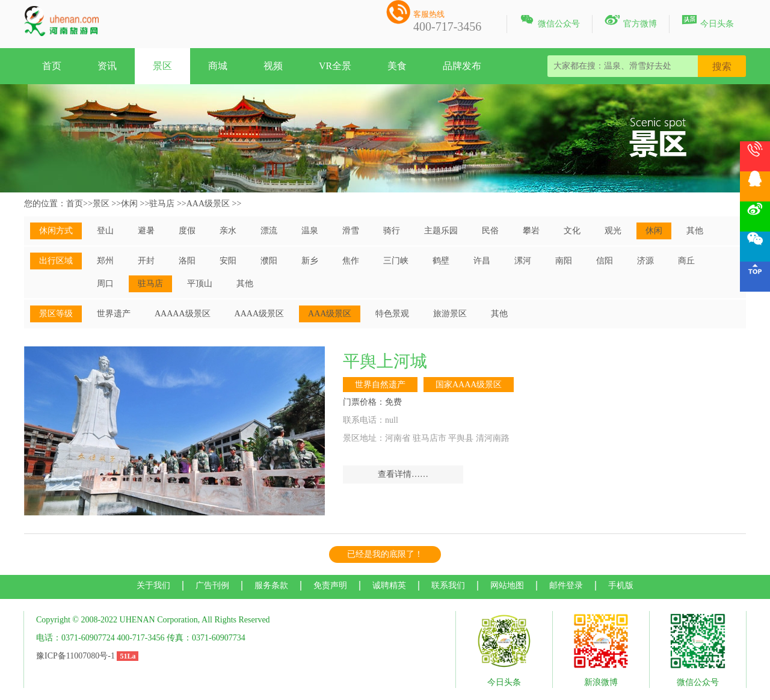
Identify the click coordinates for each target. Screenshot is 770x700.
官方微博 (631, 22)
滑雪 (351, 231)
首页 (52, 66)
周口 (105, 284)
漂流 (269, 231)
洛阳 (187, 261)
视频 (273, 66)
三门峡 (396, 261)
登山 (105, 231)
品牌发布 (462, 66)
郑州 (105, 261)
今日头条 (708, 22)
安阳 (228, 261)
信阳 (605, 261)
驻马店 (162, 204)
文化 (572, 231)
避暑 (146, 231)
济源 (645, 261)
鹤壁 (441, 261)
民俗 (490, 231)
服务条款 (271, 585)
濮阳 (269, 261)
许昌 (482, 261)
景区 (162, 66)
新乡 (310, 261)
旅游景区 (450, 314)
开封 (146, 261)
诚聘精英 (389, 585)
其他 (695, 231)
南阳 (564, 261)
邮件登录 (566, 585)
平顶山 (200, 284)
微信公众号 (550, 22)
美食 (397, 66)
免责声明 (330, 585)
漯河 (523, 261)
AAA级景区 (208, 204)
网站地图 (507, 585)
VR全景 (335, 66)
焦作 (351, 261)
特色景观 (392, 314)
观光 (613, 231)
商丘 (686, 261)
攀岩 (531, 231)
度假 (187, 231)
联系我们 (448, 585)
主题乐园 (441, 231)
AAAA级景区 (259, 314)
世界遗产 (114, 314)
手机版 (621, 585)
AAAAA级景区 (183, 314)
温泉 (310, 231)
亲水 (228, 231)
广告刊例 (212, 585)
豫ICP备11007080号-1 (75, 656)
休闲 (129, 204)
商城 (218, 66)
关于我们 (153, 585)
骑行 (392, 231)
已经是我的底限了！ (385, 554)
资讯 (107, 66)
